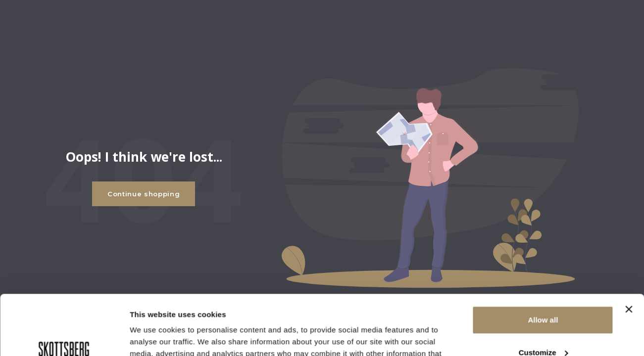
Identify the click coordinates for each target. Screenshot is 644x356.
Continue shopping (144, 194)
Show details (153, 336)
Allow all (543, 264)
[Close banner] (629, 253)
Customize (544, 296)
